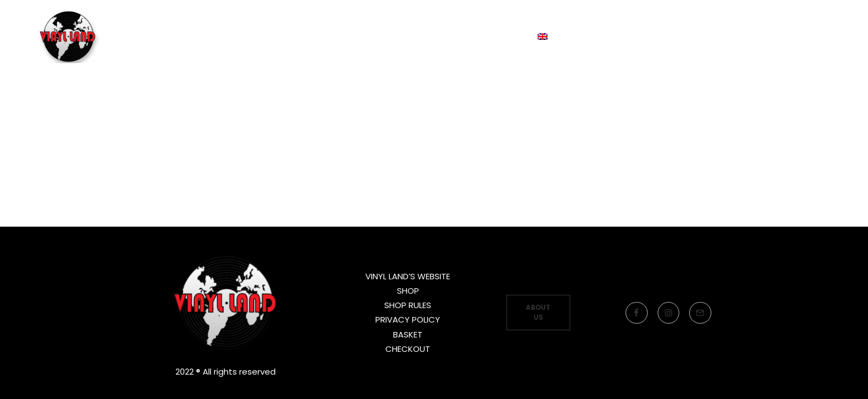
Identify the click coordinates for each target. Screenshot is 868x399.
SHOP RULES (408, 305)
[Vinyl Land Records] (71, 52)
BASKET (408, 334)
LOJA (440, 51)
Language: (517, 51)
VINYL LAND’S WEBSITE (408, 276)
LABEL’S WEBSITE (358, 51)
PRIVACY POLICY (408, 319)
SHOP (408, 291)
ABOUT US (539, 312)
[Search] (823, 52)
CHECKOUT (408, 349)
